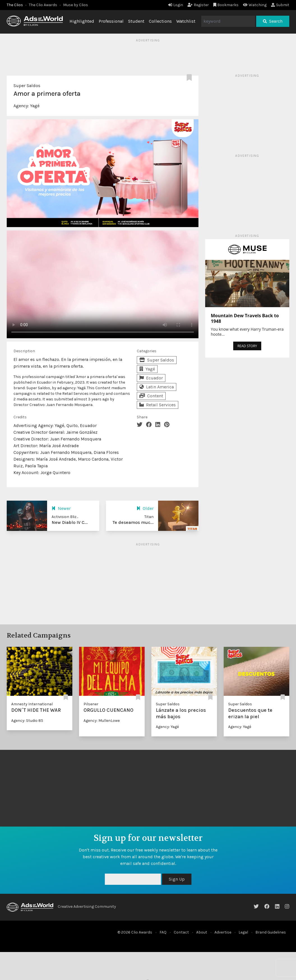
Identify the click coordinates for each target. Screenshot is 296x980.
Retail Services (158, 405)
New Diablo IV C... (70, 522)
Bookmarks (226, 5)
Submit (280, 5)
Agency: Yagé (167, 727)
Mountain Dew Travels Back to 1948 (245, 318)
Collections (160, 21)
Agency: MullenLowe (102, 721)
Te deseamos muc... (133, 522)
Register (198, 5)
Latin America (157, 387)
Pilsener (91, 704)
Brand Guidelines (271, 932)
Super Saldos (27, 86)
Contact (181, 932)
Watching (255, 5)
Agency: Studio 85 (27, 721)
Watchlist (186, 21)
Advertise (223, 932)
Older (145, 508)
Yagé (35, 106)
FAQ (163, 932)
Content (151, 396)
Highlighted (82, 21)
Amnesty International (32, 704)
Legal (243, 932)
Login (176, 5)
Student (136, 21)
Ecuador (151, 378)
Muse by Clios (76, 5)
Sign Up (177, 879)
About (202, 932)
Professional (111, 21)
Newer (61, 508)
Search (273, 21)
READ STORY (247, 346)
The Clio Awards (43, 5)
